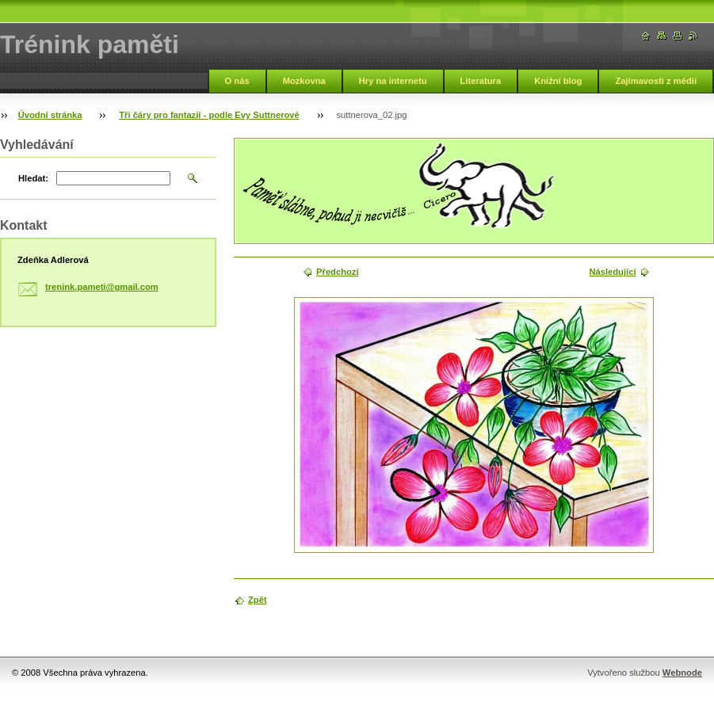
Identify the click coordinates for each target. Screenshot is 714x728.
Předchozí (337, 272)
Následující (612, 272)
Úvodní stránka (50, 115)
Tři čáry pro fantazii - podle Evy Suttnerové (209, 115)
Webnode (682, 673)
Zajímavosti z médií (656, 81)
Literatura (481, 81)
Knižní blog (558, 81)
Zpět (258, 600)
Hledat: (33, 178)
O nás (237, 81)
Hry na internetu (393, 81)
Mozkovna (304, 81)
